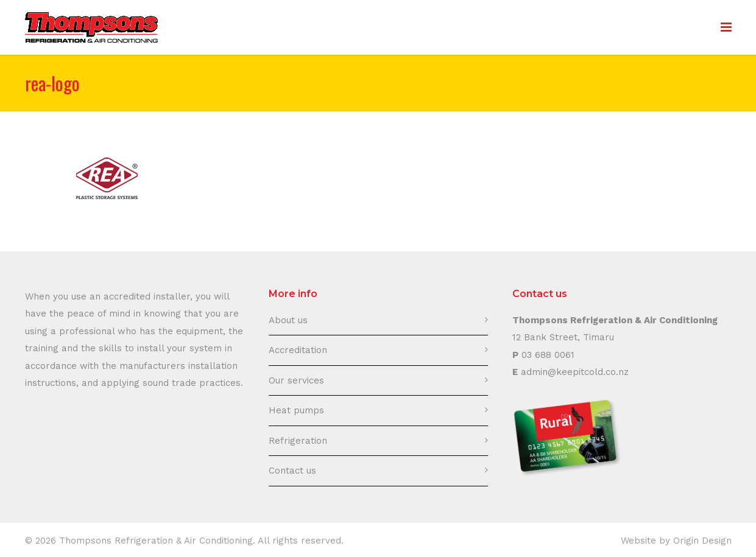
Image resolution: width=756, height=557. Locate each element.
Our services (296, 380)
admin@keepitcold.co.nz (575, 372)
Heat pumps (296, 410)
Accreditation (298, 350)
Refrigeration (298, 441)
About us (288, 320)
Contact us (292, 471)
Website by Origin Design (676, 541)
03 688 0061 (548, 355)
